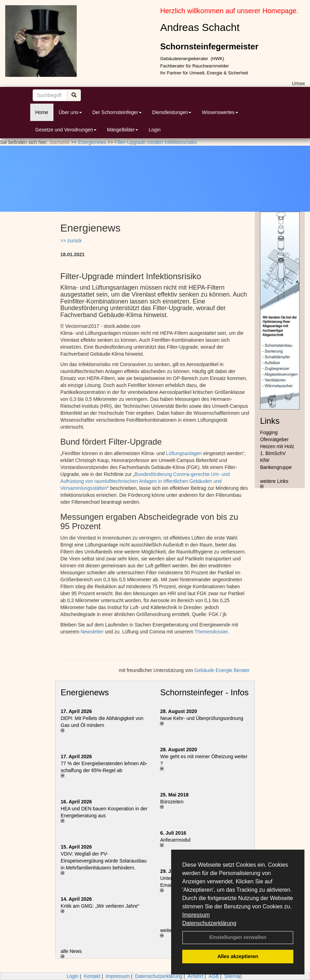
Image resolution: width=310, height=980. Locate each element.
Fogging (269, 432)
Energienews (85, 692)
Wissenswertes (220, 112)
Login (154, 130)
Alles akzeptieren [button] (238, 956)
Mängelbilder (123, 130)
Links (270, 421)
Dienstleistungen (172, 112)
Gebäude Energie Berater (222, 670)
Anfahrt (195, 976)
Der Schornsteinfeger (117, 112)
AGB (214, 976)
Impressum (196, 915)
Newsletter (92, 632)
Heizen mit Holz (277, 446)
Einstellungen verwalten (238, 937)
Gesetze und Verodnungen (66, 130)
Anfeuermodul (175, 840)
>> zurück (71, 241)
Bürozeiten (172, 802)
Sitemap (233, 976)
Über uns (70, 112)
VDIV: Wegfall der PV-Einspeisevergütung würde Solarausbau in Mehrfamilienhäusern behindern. (104, 861)
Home (42, 112)
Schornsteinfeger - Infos (204, 692)
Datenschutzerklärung (209, 923)
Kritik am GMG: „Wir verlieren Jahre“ (100, 906)
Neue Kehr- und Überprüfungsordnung (202, 718)
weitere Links (274, 483)
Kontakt (92, 976)
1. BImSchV (273, 453)
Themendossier (211, 632)
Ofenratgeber (274, 439)
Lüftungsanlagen (184, 453)
